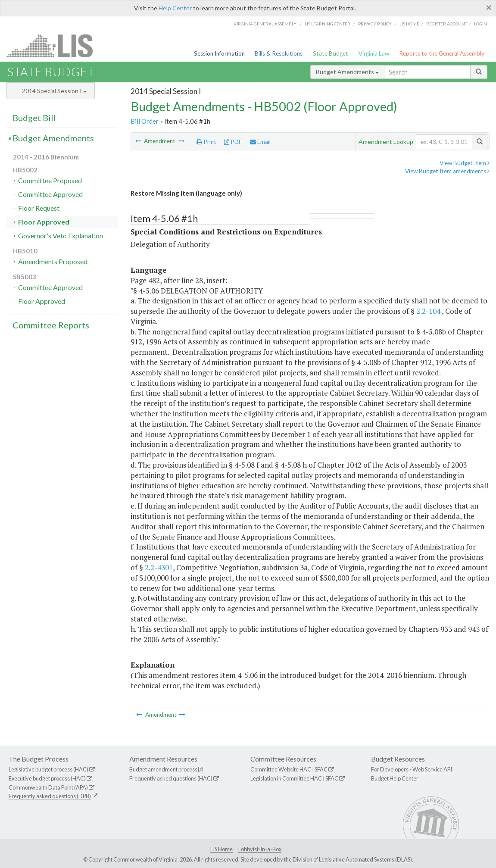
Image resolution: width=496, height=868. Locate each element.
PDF (233, 142)
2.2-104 (428, 311)
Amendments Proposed (53, 261)
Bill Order (145, 121)
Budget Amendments (347, 72)
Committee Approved (50, 194)
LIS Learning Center (328, 24)
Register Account (447, 24)
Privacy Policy (375, 24)
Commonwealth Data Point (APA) (48, 787)
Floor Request (39, 208)
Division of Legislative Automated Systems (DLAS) (352, 859)
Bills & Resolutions (279, 53)
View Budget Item (465, 163)
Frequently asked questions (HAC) (171, 778)
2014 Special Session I (54, 91)
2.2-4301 (159, 567)
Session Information (219, 53)
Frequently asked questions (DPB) (50, 796)
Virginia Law (374, 53)
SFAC (321, 769)
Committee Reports (51, 325)
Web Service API (432, 769)
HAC (305, 769)
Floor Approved (44, 222)
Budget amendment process (163, 769)
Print (206, 142)
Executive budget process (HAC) (47, 778)
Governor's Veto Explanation (61, 236)
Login (480, 24)
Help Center (175, 8)
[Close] (489, 7)
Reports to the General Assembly (442, 53)
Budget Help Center (395, 778)
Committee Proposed (50, 180)
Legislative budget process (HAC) (48, 769)
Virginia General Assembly (265, 24)
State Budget (331, 53)
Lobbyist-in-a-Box (260, 849)
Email (260, 142)
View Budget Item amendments (447, 171)
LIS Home (221, 849)
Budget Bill (34, 118)
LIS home (409, 24)
